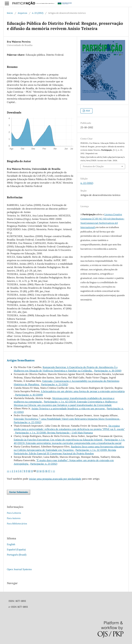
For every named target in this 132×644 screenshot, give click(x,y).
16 (46, 471)
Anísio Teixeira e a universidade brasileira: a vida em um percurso (68, 409)
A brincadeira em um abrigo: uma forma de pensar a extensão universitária (83, 391)
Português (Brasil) (17, 555)
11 (32, 471)
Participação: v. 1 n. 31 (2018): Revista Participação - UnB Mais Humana (54, 433)
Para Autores (14, 518)
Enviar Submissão (19, 492)
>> (54, 471)
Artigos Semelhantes (21, 360)
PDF (88, 111)
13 (38, 471)
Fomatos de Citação (93, 166)
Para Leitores (14, 513)
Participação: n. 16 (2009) (29, 395)
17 (49, 471)
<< (8, 471)
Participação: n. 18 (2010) (108, 371)
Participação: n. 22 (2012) (27, 422)
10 (29, 471)
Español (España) (16, 549)
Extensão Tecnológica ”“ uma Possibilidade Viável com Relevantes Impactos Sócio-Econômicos (67, 419)
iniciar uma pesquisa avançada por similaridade (55, 479)
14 (40, 471)
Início (10, 13)
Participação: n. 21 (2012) (55, 384)
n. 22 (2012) (38, 13)
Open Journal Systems (19, 569)
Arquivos (22, 13)
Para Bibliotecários (17, 524)
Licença (109, 214)
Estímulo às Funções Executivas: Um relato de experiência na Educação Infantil (58, 440)
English (11, 544)
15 (43, 471)
